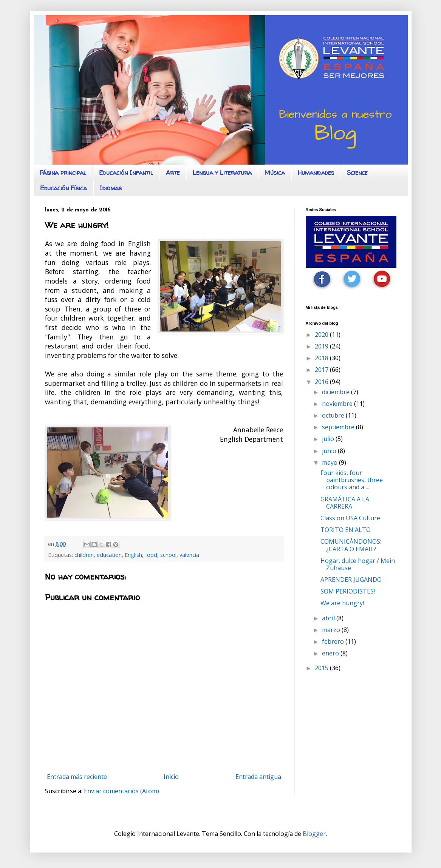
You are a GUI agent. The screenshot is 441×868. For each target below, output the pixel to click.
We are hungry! (342, 603)
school (168, 555)
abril (329, 618)
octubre (334, 415)
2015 (322, 668)
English (133, 555)
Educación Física (63, 188)
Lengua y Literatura (222, 173)
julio (329, 439)
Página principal (63, 173)
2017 (322, 370)
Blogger (314, 834)
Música (275, 173)
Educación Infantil (126, 173)
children (84, 555)
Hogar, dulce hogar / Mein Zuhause (358, 564)
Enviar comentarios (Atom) (121, 791)
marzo (332, 630)
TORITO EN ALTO (346, 530)
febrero (334, 641)
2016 (322, 382)
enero (331, 653)
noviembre (338, 404)
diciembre (337, 392)
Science (357, 173)
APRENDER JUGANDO (351, 580)
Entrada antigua (258, 777)
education (109, 555)
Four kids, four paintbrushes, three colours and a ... (352, 480)
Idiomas (111, 188)
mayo (330, 463)
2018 (322, 358)
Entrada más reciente (77, 777)
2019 (322, 346)
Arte (173, 173)
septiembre (339, 427)
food (151, 555)
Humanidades (316, 173)
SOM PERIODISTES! (348, 591)
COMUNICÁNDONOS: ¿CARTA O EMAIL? (351, 545)
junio (330, 451)
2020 (322, 335)
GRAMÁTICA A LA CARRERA (345, 503)
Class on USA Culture (350, 518)
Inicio (171, 777)
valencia (189, 555)
